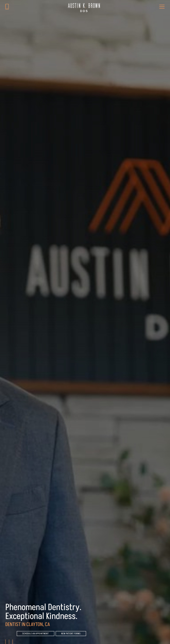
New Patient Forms (71, 634)
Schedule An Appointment (36, 634)
